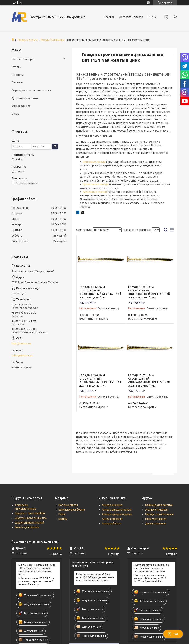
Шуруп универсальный (30, 523)
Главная (109, 17)
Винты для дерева (27, 527)
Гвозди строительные (159, 514)
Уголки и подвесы (157, 510)
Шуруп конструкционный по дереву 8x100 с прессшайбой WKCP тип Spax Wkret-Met (150, 578)
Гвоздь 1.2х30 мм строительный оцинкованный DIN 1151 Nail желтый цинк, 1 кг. (149, 292)
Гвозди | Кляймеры (53, 40)
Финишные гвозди (95, 192)
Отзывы (17, 82)
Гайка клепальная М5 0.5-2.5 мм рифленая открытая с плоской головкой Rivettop (36, 581)
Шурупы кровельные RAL (31, 518)
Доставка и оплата (131, 17)
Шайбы (63, 519)
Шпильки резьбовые (72, 510)
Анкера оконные (112, 505)
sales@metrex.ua (22, 356)
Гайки (62, 514)
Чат (173, 634)
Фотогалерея (21, 106)
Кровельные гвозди (96, 184)
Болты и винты (68, 505)
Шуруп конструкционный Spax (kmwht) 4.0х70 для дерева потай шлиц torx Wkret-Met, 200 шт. (95, 577)
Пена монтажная (156, 519)
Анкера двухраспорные (117, 510)
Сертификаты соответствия (31, 90)
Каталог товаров (23, 59)
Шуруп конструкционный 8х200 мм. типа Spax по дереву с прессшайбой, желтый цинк (151, 568)
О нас (15, 113)
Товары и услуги (27, 40)
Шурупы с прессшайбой (30, 513)
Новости (18, 75)
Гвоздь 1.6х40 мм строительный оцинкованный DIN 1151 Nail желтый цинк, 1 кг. (100, 380)
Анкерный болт (112, 524)
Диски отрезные (156, 524)
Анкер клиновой (112, 519)
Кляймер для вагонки (159, 505)
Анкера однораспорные (117, 514)
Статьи (16, 67)
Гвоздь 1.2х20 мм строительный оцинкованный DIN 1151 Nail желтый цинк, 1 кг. (100, 292)
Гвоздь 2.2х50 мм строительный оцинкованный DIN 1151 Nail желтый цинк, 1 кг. (149, 380)
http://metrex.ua (21, 344)
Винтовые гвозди (94, 162)
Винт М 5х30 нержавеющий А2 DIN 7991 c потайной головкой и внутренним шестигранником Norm (38, 570)
